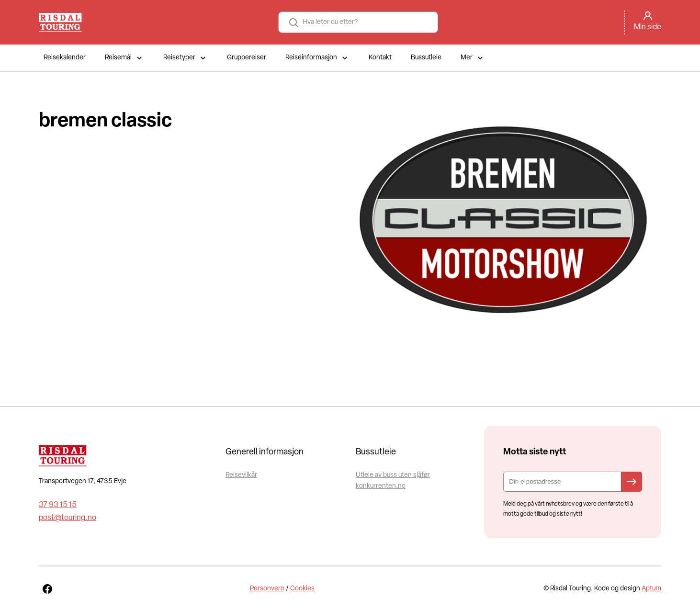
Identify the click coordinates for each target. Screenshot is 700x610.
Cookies (302, 589)
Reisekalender (65, 58)
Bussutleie (426, 58)
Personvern (267, 589)
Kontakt (380, 58)
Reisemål (124, 58)
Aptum (651, 589)
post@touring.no (68, 518)
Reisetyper (186, 58)
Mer (473, 58)
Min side (648, 27)
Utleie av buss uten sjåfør (393, 475)
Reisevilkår (241, 475)
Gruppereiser (247, 58)
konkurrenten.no (381, 486)
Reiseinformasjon (317, 58)
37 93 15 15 (58, 505)
